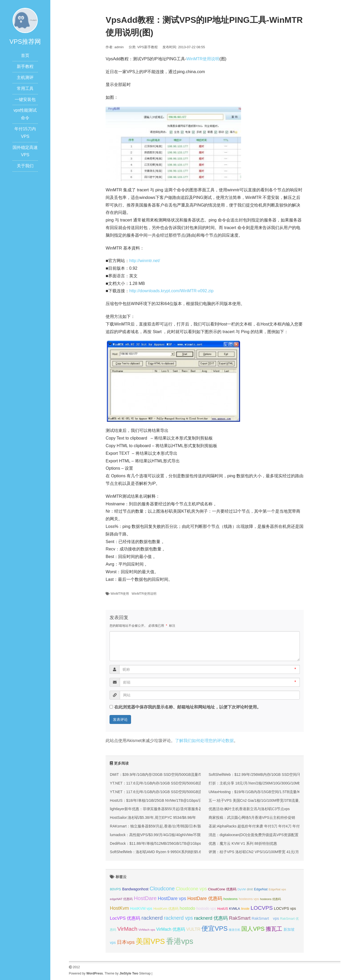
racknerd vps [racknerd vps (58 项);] (178, 918)
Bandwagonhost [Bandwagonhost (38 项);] (135, 889)
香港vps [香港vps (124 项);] (180, 941)
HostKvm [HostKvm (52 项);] (119, 908)
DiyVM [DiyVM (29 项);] (241, 889)
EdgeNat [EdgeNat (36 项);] (261, 889)
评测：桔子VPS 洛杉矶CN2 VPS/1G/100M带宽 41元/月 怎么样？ (262, 852)
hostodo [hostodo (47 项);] (187, 908)
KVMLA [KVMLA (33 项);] (234, 909)
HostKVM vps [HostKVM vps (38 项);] (141, 908)
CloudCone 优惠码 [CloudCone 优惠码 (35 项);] (222, 889)
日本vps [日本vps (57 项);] (126, 942)
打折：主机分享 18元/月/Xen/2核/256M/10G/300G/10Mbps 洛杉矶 (262, 783)
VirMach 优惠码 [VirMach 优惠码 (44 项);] (171, 929)
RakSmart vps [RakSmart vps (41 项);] (265, 918)
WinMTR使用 (120, 594)
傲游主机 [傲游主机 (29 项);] (235, 930)
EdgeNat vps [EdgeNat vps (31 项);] (277, 889)
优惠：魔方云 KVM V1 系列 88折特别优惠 (243, 843)
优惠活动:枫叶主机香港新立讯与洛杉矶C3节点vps (249, 809)
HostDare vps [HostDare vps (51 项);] (172, 898)
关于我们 (25, 166)
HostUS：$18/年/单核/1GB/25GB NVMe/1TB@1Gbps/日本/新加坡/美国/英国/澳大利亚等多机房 (187, 800)
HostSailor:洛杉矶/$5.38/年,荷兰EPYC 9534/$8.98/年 (153, 817)
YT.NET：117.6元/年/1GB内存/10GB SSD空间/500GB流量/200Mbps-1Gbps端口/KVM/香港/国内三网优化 (195, 783)
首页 (25, 55)
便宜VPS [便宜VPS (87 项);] (214, 928)
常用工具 (25, 88)
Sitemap (145, 973)
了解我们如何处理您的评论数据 (204, 741)
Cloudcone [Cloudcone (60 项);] (162, 889)
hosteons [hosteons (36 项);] (230, 899)
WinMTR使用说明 (203, 59)
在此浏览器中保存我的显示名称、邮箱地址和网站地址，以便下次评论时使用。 (188, 707)
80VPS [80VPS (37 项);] (115, 889)
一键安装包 (25, 99)
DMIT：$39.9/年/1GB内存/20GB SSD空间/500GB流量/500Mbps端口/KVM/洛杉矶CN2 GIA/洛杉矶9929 (194, 775)
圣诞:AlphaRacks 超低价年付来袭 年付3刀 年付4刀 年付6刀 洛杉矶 (263, 826)
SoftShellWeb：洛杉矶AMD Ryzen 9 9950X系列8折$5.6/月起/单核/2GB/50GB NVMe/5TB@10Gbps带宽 (195, 852)
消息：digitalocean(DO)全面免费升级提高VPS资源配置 (254, 835)
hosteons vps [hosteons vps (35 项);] (249, 899)
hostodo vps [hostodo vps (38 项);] (206, 908)
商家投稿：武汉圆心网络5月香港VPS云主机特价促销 (252, 817)
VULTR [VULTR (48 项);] (193, 929)
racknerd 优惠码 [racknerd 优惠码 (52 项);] (211, 918)
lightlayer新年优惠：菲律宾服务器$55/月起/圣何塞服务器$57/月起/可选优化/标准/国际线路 (183, 809)
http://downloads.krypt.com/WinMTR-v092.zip (171, 291)
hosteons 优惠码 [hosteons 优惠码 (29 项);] (271, 899)
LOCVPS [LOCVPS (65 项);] (262, 908)
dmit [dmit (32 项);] (250, 889)
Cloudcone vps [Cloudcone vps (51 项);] (191, 889)
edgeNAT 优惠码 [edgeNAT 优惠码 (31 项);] (121, 899)
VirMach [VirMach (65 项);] (127, 929)
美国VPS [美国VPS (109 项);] (150, 941)
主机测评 (25, 77)
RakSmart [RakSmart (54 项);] (240, 918)
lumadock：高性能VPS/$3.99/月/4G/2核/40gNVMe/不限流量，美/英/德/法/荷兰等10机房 (181, 835)
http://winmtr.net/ (145, 261)
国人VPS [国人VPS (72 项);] (253, 929)
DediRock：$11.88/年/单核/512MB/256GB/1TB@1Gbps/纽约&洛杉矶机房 (170, 843)
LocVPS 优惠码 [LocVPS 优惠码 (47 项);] (125, 918)
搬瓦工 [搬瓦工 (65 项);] (274, 929)
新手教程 (25, 66)
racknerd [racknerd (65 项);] (152, 918)
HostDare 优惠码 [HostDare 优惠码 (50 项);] (205, 898)
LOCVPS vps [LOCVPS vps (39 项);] (285, 908)
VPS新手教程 (148, 47)
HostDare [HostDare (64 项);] (145, 898)
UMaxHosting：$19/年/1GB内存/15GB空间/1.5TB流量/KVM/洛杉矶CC (266, 792)
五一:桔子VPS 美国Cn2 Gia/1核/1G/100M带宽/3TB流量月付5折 (260, 800)
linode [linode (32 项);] (245, 909)
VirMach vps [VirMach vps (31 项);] (147, 930)
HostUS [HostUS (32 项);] (223, 909)
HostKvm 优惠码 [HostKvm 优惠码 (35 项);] (166, 909)
